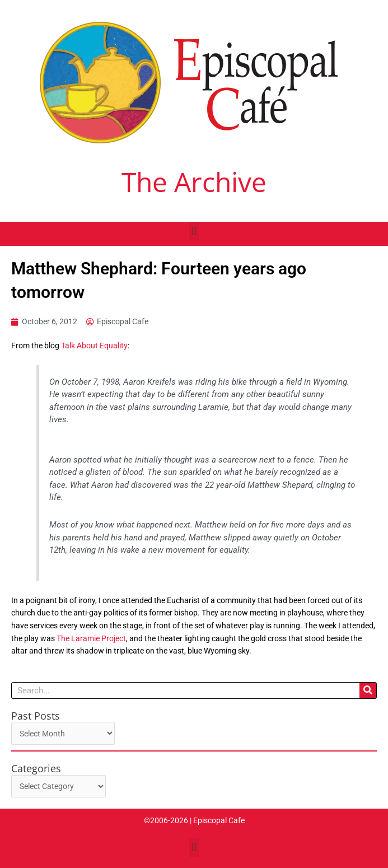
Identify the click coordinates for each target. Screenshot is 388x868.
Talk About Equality (94, 346)
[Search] (368, 690)
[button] (194, 231)
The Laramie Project (91, 638)
